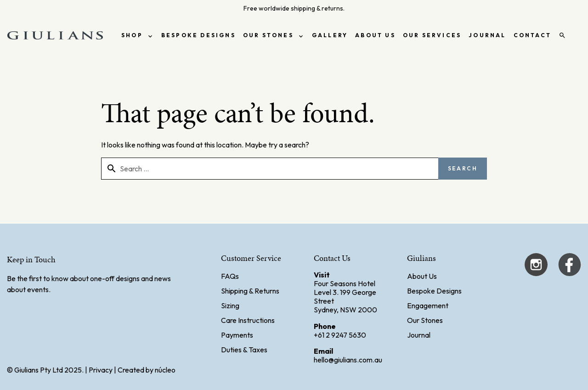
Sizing (230, 305)
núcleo (165, 370)
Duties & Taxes (244, 350)
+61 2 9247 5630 (340, 335)
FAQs (230, 276)
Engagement (428, 305)
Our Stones (425, 320)
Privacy (101, 370)
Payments (237, 335)
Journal (419, 335)
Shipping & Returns (250, 291)
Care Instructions (248, 320)
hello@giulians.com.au (348, 360)
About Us (422, 276)
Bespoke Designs (434, 291)
